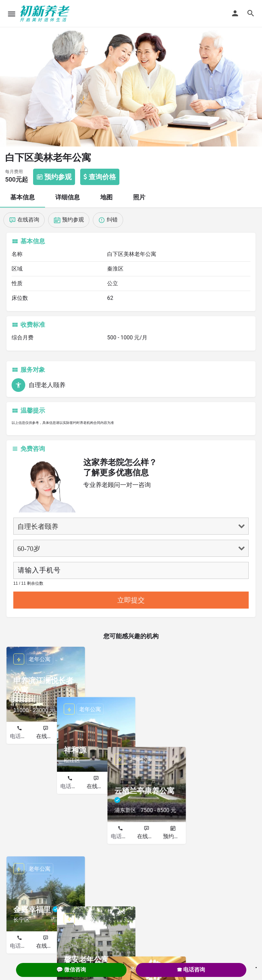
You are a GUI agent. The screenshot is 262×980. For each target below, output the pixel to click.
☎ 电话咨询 (191, 970)
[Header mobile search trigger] (251, 13)
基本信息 (23, 197)
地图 (106, 197)
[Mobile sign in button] (235, 13)
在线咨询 (47, 736)
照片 (139, 197)
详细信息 (68, 197)
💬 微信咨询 (71, 970)
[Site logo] (46, 14)
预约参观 (73, 736)
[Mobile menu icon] (12, 14)
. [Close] (256, 965)
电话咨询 (21, 736)
